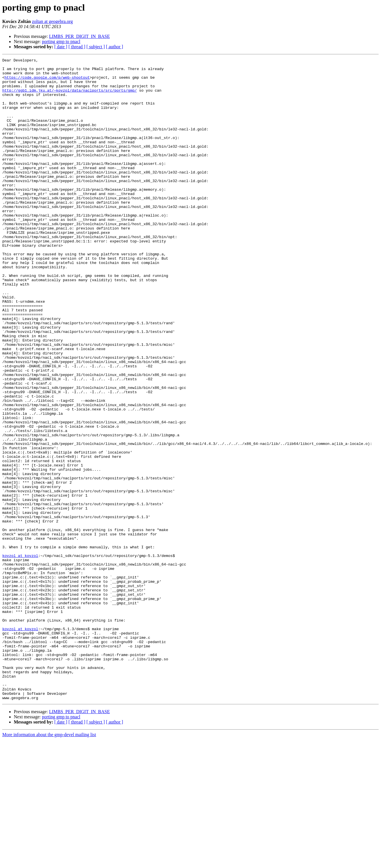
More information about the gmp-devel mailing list (49, 863)
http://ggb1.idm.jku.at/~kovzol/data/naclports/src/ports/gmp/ (70, 97)
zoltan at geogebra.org (52, 21)
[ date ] (61, 47)
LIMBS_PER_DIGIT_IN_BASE (80, 36)
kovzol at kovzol (20, 655)
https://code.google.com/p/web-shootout (47, 82)
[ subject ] (96, 47)
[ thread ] (77, 47)
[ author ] (115, 47)
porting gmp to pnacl (61, 42)
